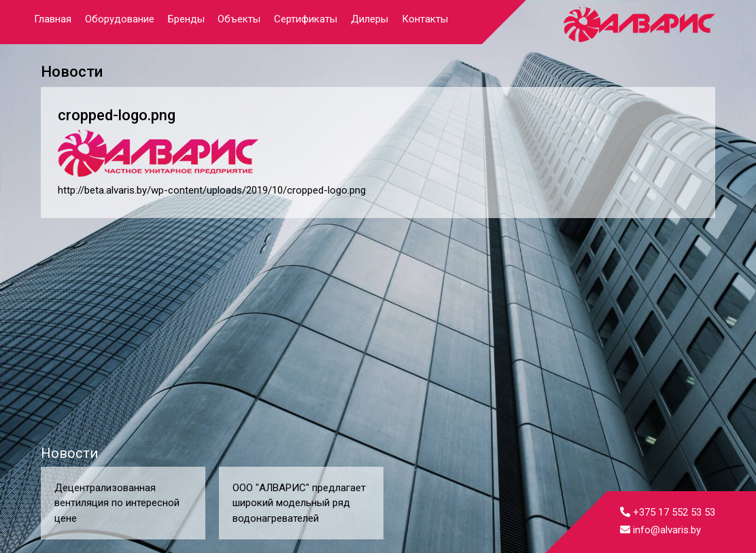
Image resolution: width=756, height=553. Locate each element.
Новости (69, 453)
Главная (53, 19)
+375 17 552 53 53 (668, 512)
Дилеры (370, 19)
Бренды (186, 19)
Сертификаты (306, 19)
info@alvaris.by (660, 530)
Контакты (425, 19)
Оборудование (120, 19)
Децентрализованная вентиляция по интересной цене (117, 503)
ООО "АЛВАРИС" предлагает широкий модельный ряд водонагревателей (299, 503)
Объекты (239, 19)
